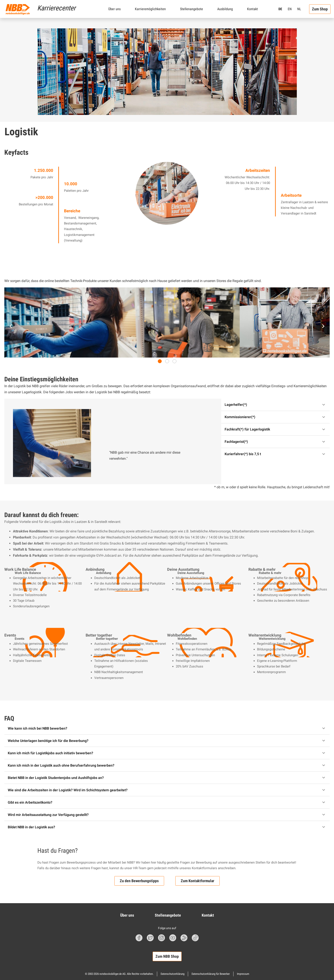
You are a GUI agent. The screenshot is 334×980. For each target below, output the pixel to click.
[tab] (160, 361)
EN (290, 9)
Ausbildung (225, 9)
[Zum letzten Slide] (11, 326)
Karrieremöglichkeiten (150, 9)
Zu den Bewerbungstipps (139, 881)
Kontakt (252, 9)
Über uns (114, 9)
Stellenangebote (192, 9)
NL (299, 9)
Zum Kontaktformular (197, 881)
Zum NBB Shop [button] (167, 956)
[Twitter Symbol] (150, 938)
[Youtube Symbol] (173, 938)
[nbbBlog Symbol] (184, 938)
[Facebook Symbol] (139, 938)
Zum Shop (320, 9)
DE (280, 9)
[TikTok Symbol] (195, 938)
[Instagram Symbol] (161, 938)
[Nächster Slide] (323, 326)
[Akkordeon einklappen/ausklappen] (275, 405)
